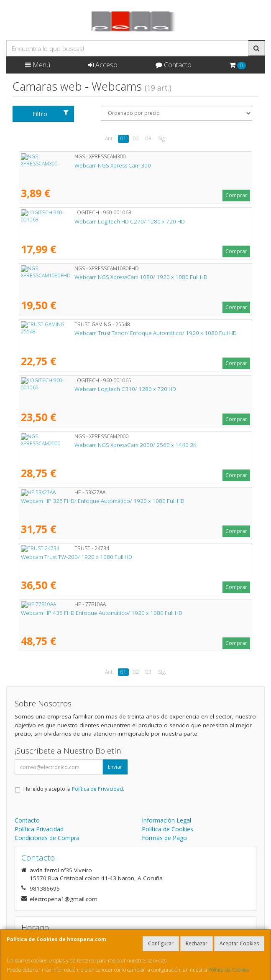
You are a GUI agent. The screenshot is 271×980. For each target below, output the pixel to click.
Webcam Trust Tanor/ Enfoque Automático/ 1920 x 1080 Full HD (102, 333)
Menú (38, 65)
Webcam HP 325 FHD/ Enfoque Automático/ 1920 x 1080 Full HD (103, 501)
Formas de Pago (164, 838)
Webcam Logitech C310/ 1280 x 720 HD (72, 389)
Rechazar (197, 943)
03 (148, 138)
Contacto (174, 65)
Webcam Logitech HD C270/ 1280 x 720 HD (76, 221)
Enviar (115, 767)
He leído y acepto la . (74, 789)
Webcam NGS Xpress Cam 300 (59, 165)
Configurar (161, 943)
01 (123, 138)
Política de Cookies (229, 970)
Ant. (109, 138)
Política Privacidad (39, 829)
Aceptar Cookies (239, 943)
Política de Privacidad (97, 789)
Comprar (236, 195)
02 (136, 138)
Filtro (51, 114)
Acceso (103, 65)
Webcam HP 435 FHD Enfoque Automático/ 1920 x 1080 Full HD (102, 613)
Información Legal (166, 820)
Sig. (162, 138)
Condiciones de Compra (47, 838)
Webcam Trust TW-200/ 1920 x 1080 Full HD (77, 557)
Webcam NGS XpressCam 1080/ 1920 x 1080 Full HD (87, 277)
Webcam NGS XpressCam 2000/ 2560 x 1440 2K (82, 445)
